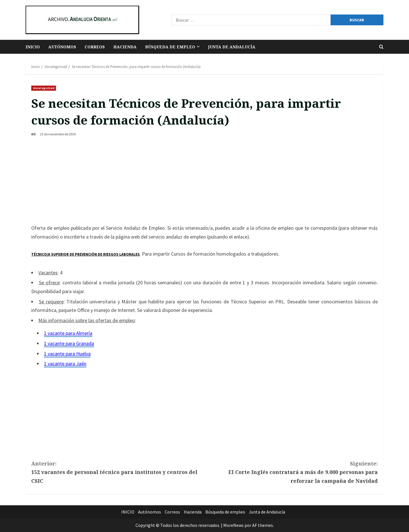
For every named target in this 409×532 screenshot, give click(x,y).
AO (34, 134)
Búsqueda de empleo (170, 47)
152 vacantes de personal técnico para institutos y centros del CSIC (118, 472)
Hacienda (125, 47)
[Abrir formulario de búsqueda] (381, 47)
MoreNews (233, 525)
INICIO (33, 47)
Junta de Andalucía (232, 47)
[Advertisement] (204, 181)
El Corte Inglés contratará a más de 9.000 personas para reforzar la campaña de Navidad (291, 472)
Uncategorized (44, 88)
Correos (95, 47)
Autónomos (62, 47)
